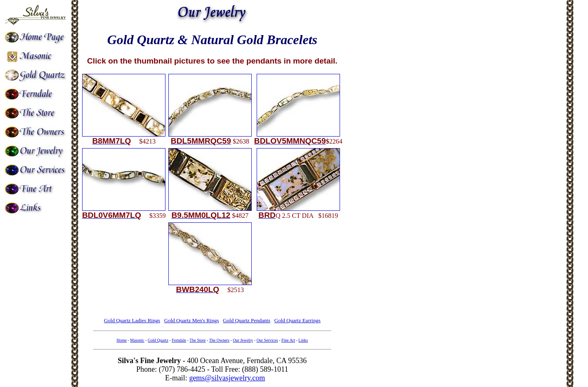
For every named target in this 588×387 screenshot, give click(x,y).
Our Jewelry (243, 340)
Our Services (267, 340)
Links (303, 340)
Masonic (137, 340)
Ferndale (179, 340)
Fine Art (288, 340)
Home (122, 340)
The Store (197, 340)
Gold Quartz (158, 340)
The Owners (219, 340)
